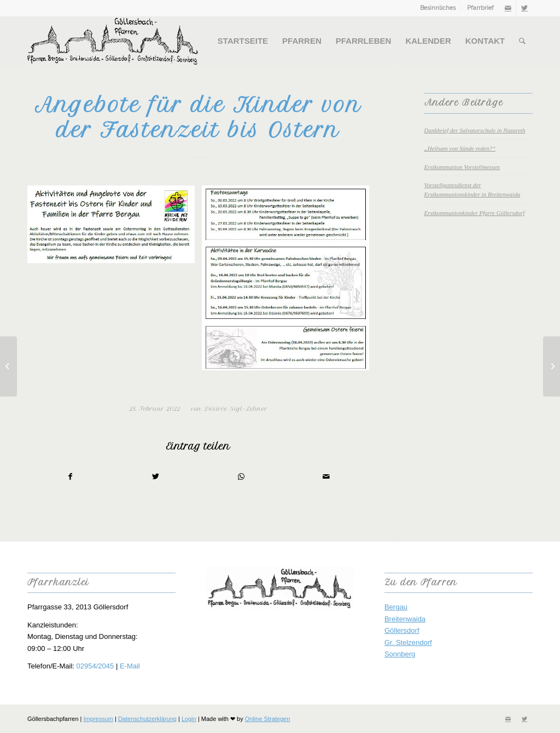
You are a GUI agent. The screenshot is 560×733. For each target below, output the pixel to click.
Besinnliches (438, 8)
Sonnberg (400, 654)
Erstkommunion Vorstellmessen (462, 167)
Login (189, 719)
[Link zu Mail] (508, 8)
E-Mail (130, 666)
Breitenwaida (405, 619)
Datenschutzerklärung (147, 719)
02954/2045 (95, 666)
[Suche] (522, 41)
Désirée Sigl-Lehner (236, 409)
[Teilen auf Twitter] (156, 477)
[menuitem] (438, 8)
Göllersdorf (402, 630)
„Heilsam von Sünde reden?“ (460, 148)
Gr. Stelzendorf (408, 642)
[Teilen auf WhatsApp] (241, 477)
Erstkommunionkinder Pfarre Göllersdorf (475, 213)
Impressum (98, 719)
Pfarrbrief (480, 8)
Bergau (396, 607)
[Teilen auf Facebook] (71, 477)
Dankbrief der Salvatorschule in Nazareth (475, 130)
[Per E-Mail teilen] (326, 477)
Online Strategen (268, 719)
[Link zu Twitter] (524, 8)
